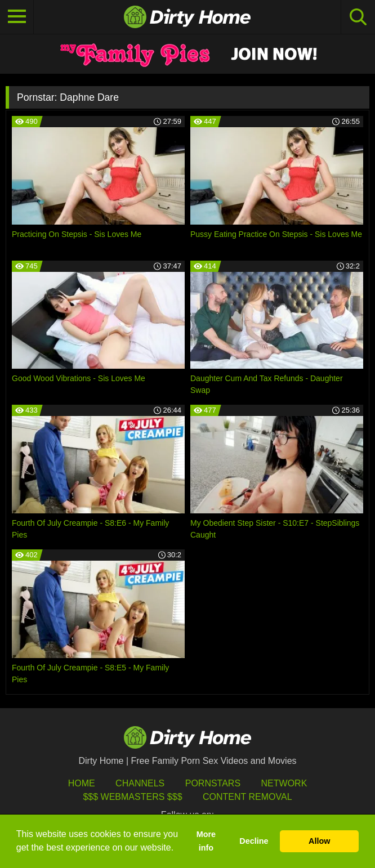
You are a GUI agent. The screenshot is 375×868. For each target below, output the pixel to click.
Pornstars (213, 783)
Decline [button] (254, 841)
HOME (82, 783)
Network (284, 783)
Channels (140, 783)
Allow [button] (319, 841)
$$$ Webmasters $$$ (132, 797)
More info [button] (206, 841)
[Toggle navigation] (17, 17)
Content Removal (247, 797)
